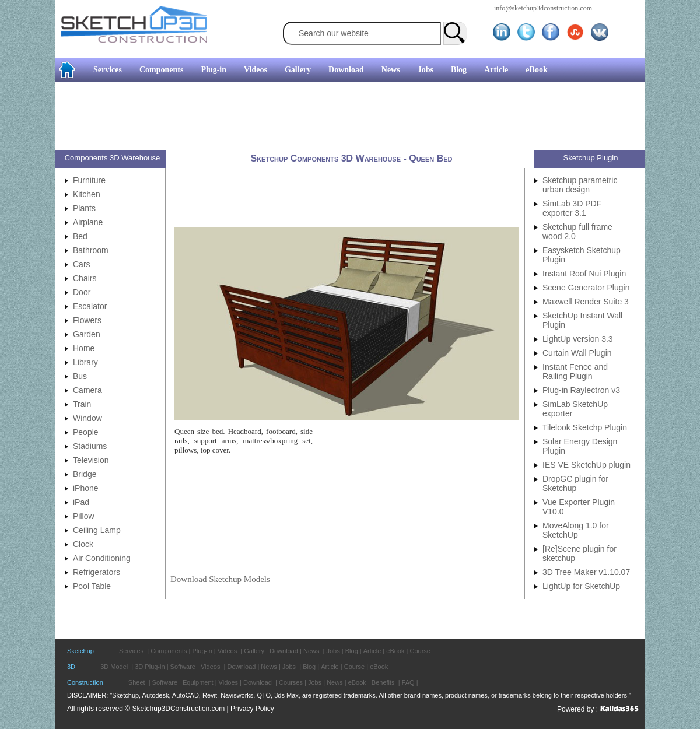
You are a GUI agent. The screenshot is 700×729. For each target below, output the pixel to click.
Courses (291, 682)
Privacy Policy (252, 709)
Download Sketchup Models (220, 579)
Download (346, 70)
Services (108, 70)
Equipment (198, 682)
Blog (459, 70)
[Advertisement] (345, 118)
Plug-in (213, 70)
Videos (256, 70)
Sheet (137, 682)
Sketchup (80, 651)
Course (420, 651)
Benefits (383, 682)
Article (496, 70)
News (391, 70)
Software (183, 667)
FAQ (408, 682)
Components (161, 70)
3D (71, 667)
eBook (536, 70)
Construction (85, 682)
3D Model (114, 667)
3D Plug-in (150, 667)
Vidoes (228, 682)
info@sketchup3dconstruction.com (543, 8)
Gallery (298, 70)
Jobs (426, 70)
